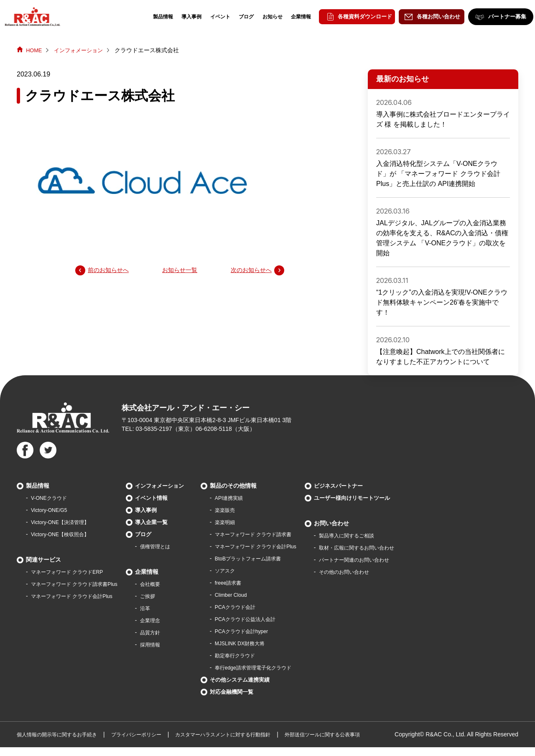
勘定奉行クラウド (256, 655)
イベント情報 (167, 498)
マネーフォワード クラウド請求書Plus (81, 584)
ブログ (238, 17)
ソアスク (245, 570)
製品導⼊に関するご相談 (382, 535)
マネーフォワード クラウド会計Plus (78, 596)
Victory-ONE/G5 (52, 510)
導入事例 (183, 17)
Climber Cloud (251, 595)
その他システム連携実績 (260, 680)
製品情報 (155, 17)
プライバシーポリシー (154, 734)
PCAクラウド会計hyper (264, 631)
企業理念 (166, 620)
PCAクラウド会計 (256, 607)
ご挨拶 (163, 596)
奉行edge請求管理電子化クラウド (277, 667)
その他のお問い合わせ (380, 572)
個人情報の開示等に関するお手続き (64, 734)
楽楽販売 (245, 510)
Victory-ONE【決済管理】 (65, 522)
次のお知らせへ (248, 271)
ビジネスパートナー (372, 486)
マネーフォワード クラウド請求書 (278, 534)
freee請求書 (248, 583)
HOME (35, 50)
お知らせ (265, 17)
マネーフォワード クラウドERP (73, 572)
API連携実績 (249, 498)
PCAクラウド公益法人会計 (268, 619)
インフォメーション (82, 50)
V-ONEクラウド (52, 498)
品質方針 (166, 632)
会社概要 (166, 584)
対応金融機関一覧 (251, 692)
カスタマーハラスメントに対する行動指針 (252, 734)
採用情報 (166, 644)
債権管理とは (172, 546)
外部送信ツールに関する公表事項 (366, 734)
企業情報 (293, 17)
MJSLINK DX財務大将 (262, 643)
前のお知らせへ (111, 271)
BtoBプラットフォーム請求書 (271, 558)
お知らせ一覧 (180, 271)
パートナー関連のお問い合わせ (391, 560)
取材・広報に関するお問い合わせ (394, 547)
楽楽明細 (245, 522)
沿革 (160, 608)
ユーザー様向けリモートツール (386, 498)
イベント (212, 17)
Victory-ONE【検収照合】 (65, 534)
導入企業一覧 (167, 522)
